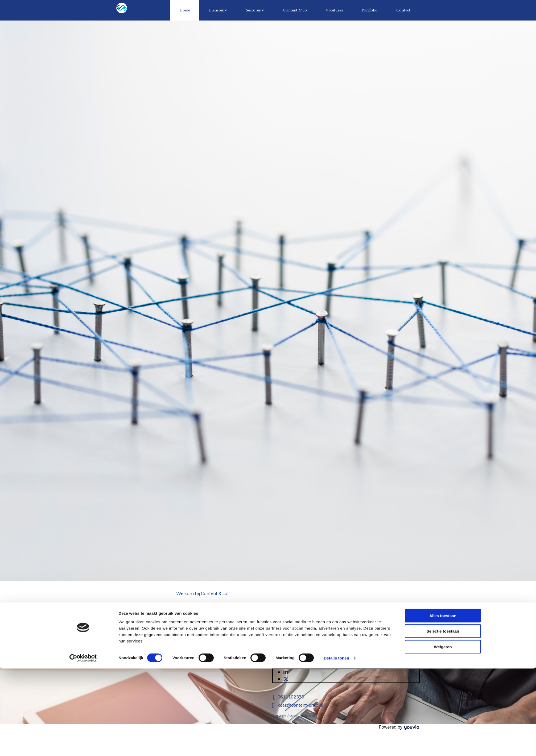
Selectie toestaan (443, 380)
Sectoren (254, 10)
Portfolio (370, 10)
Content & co (295, 10)
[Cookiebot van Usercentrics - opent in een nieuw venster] (83, 407)
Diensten (217, 10)
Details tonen (336, 407)
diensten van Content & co (240, 618)
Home (185, 10)
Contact (403, 10)
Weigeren (443, 396)
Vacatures (334, 10)
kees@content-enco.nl (300, 705)
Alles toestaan (443, 365)
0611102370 (291, 697)
